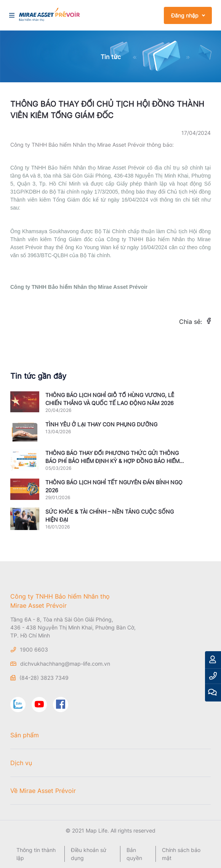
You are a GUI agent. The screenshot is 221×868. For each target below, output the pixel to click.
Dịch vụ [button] (21, 763)
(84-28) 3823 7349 (44, 678)
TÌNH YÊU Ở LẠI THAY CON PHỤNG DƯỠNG (101, 424)
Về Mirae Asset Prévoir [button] (43, 791)
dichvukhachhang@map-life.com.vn (65, 664)
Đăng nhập (185, 15)
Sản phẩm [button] (25, 735)
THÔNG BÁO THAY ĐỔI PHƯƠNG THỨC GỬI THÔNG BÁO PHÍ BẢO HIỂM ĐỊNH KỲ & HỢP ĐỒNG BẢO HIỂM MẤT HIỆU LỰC (112, 461)
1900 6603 (34, 649)
